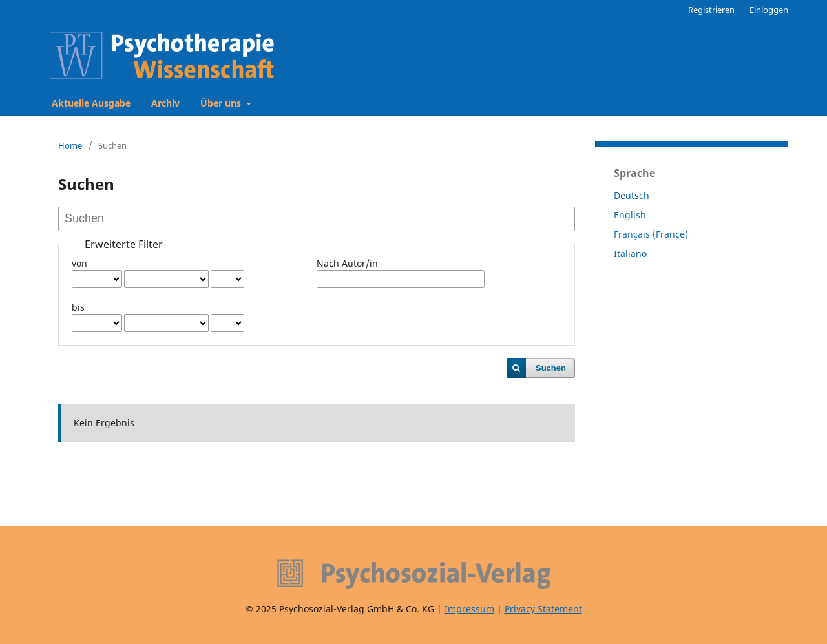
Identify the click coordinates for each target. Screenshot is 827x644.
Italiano (630, 254)
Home (70, 145)
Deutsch (632, 195)
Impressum (469, 609)
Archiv (165, 103)
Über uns (222, 103)
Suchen (551, 368)
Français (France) (651, 234)
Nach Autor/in (347, 263)
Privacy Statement (543, 609)
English (630, 215)
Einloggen (769, 10)
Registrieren (711, 10)
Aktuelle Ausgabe (91, 103)
